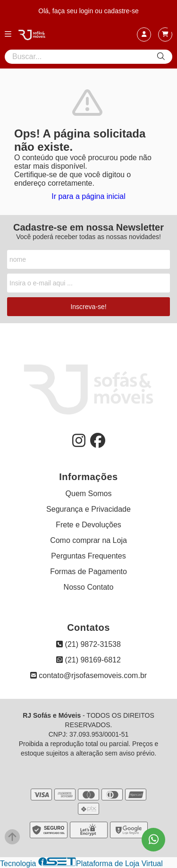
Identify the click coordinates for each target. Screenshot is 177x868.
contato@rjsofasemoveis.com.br (88, 675)
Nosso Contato (89, 587)
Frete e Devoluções (88, 525)
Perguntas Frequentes (88, 556)
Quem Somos (89, 494)
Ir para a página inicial (88, 196)
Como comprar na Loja (88, 540)
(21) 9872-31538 (88, 644)
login (87, 11)
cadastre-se (122, 11)
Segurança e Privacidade (88, 509)
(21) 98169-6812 (88, 660)
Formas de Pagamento (88, 572)
